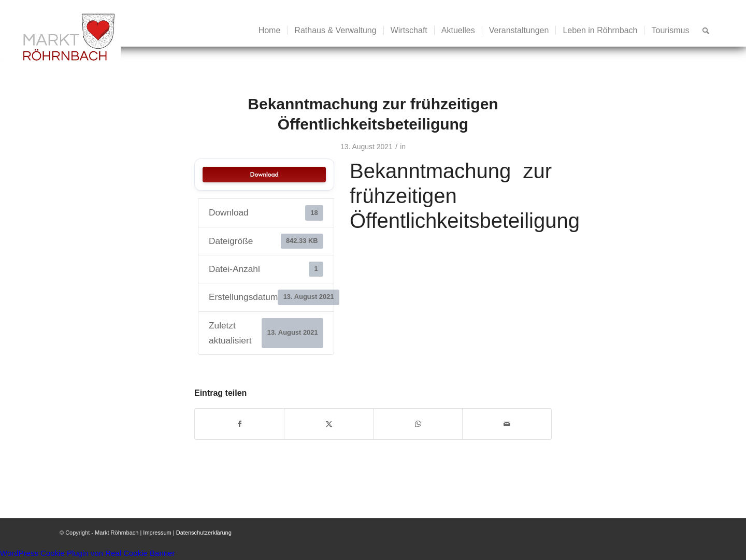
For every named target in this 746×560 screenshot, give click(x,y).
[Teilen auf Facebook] (239, 424)
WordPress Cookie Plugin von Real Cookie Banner (87, 553)
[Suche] (706, 31)
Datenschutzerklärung (204, 533)
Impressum (157, 533)
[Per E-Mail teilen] (507, 424)
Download (264, 174)
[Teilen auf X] (329, 424)
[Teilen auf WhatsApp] (418, 424)
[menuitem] (270, 31)
